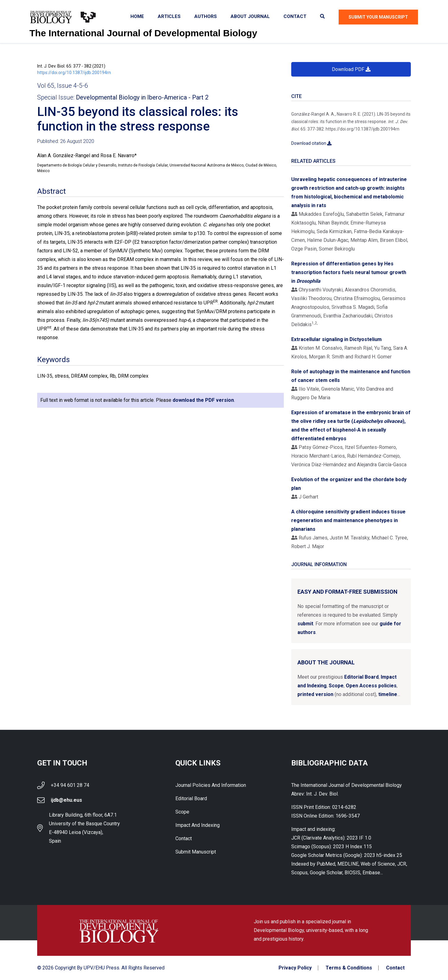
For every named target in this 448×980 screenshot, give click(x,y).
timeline (388, 694)
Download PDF (351, 69)
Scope (336, 686)
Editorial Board (361, 677)
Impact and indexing (198, 825)
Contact (295, 16)
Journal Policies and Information (211, 785)
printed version (315, 694)
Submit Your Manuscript (378, 17)
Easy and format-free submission (347, 592)
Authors (206, 16)
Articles (169, 16)
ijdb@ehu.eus (66, 800)
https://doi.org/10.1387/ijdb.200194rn (74, 73)
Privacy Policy (295, 968)
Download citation (311, 143)
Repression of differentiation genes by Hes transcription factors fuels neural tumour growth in (349, 272)
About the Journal (326, 662)
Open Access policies (371, 686)
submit (305, 624)
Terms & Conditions (349, 968)
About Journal (250, 16)
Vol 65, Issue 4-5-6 (63, 86)
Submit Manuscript (196, 852)
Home (137, 16)
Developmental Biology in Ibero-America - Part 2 (142, 97)
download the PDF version (203, 400)
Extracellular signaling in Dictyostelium (336, 339)
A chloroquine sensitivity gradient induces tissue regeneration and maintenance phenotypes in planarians (348, 520)
